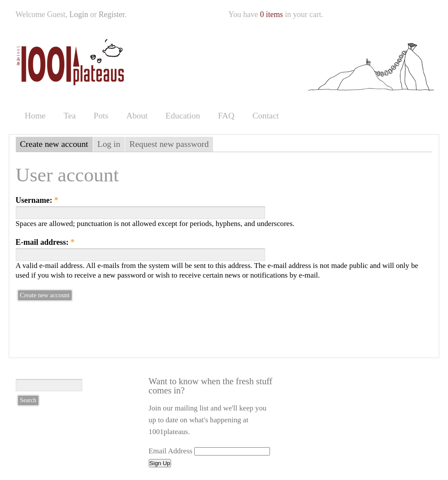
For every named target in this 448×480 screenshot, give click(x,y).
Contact (266, 116)
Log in (109, 144)
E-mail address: (45, 242)
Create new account (54, 144)
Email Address (171, 451)
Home (35, 116)
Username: (37, 200)
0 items (271, 14)
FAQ (226, 116)
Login (79, 14)
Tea (70, 116)
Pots (101, 116)
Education (183, 116)
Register (112, 14)
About (137, 116)
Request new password (169, 144)
